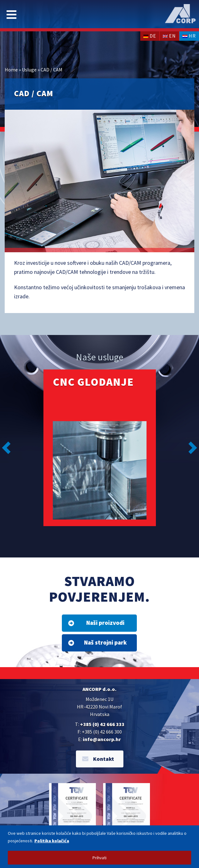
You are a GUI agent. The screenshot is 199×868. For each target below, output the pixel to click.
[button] (6, 448)
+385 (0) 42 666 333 (102, 724)
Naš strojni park (97, 642)
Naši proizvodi (96, 623)
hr (189, 36)
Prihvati (99, 858)
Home (11, 70)
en (169, 36)
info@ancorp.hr (102, 739)
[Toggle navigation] (12, 15)
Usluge (29, 70)
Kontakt (98, 759)
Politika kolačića (52, 841)
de (150, 36)
